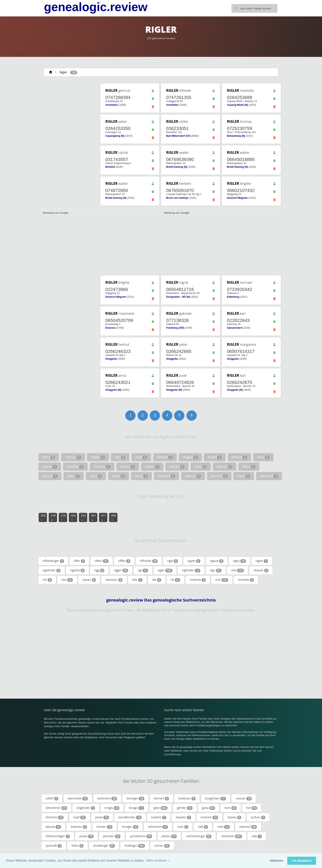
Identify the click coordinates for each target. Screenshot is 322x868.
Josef (141, 457)
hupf (79, 817)
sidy (257, 836)
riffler (124, 561)
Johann (50, 467)
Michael (225, 467)
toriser (162, 846)
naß (203, 827)
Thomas (73, 457)
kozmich (209, 817)
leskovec (79, 827)
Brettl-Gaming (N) (177, 167)
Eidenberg (233, 297)
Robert (152, 467)
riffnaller (149, 561)
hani (231, 808)
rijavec (89, 580)
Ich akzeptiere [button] (302, 861)
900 (114, 517)
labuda (53, 827)
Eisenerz (111, 328)
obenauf (248, 827)
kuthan (258, 817)
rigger (121, 570)
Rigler (63, 72)
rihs (67, 580)
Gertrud (193, 476)
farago (136, 808)
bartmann (107, 798)
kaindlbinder (130, 817)
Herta (141, 476)
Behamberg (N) (236, 136)
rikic (137, 580)
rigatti (194, 561)
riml (222, 580)
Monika (177, 467)
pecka (86, 836)
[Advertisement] (69, 144)
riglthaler (191, 570)
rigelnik (77, 570)
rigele (262, 561)
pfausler (112, 836)
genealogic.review (96, 7)
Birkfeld (110, 167)
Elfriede (239, 457)
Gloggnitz (111, 359)
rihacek (261, 570)
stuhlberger (104, 846)
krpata (235, 817)
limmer (105, 827)
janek (102, 817)
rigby (239, 561)
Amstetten (112, 105)
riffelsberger (53, 561)
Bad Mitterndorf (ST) (178, 136)
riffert (102, 561)
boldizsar (187, 798)
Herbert (165, 457)
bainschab (78, 798)
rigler (165, 570)
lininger (130, 827)
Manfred (75, 467)
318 (53, 517)
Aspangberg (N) (115, 136)
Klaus (74, 476)
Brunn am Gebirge (177, 198)
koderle (159, 817)
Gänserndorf (235, 328)
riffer (79, 561)
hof (252, 808)
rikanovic (114, 580)
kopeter (183, 817)
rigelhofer (52, 570)
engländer (86, 808)
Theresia (102, 467)
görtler (185, 808)
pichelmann (141, 836)
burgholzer (216, 798)
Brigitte (190, 457)
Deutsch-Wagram (237, 198)
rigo (216, 570)
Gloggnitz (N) (113, 390)
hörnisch (55, 817)
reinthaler (231, 836)
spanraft (54, 846)
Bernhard (269, 476)
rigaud (217, 561)
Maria (249, 467)
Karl (120, 457)
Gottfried (167, 476)
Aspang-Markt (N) (237, 105)
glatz (161, 808)
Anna (96, 476)
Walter (98, 457)
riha (238, 570)
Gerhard (219, 476)
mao (183, 827)
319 (63, 517)
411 (103, 517)
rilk (157, 580)
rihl (47, 580)
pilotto (169, 836)
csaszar (244, 798)
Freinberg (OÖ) (175, 328)
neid (224, 827)
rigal (173, 561)
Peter (263, 457)
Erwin (244, 476)
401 (93, 517)
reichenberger (199, 836)
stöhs (77, 846)
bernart (161, 798)
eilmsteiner (56, 808)
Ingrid (118, 476)
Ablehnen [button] (276, 861)
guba (209, 808)
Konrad (50, 476)
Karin (201, 467)
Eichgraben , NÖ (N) (178, 297)
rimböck (198, 580)
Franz (49, 457)
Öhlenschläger (58, 836)
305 (43, 517)
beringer (135, 798)
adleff (52, 798)
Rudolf (215, 457)
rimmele (246, 580)
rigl (143, 570)
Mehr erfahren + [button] (158, 861)
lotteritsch (158, 827)
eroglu (112, 808)
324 (83, 517)
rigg (99, 570)
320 (73, 517)
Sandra (128, 467)
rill (176, 580)
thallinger (135, 846)
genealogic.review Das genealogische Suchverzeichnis (161, 600)
